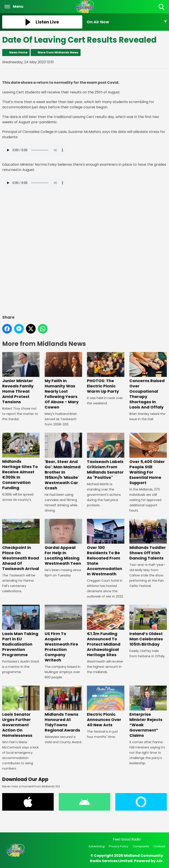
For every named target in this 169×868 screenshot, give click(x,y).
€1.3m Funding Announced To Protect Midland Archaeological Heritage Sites (106, 631)
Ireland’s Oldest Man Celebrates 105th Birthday (148, 626)
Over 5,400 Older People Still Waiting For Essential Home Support (148, 459)
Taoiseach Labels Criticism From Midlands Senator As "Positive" (106, 456)
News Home (18, 52)
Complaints (141, 846)
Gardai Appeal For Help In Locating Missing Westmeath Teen (63, 542)
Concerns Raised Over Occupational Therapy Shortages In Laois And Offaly (148, 381)
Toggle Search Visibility (162, 7)
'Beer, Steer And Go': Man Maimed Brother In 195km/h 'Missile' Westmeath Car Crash (63, 462)
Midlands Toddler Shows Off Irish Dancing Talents (148, 540)
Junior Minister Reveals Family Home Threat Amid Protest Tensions (21, 378)
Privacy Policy (119, 846)
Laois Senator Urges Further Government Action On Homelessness (21, 712)
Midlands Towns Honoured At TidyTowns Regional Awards (63, 709)
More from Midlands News (58, 52)
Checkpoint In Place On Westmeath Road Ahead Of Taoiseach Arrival (21, 545)
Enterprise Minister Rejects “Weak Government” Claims (148, 712)
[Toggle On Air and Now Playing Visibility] (127, 22)
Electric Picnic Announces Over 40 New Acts (106, 707)
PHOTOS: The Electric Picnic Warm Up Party (106, 373)
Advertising (96, 846)
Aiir (159, 861)
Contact (159, 846)
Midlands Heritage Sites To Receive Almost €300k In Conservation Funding (21, 462)
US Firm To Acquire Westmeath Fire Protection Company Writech (63, 634)
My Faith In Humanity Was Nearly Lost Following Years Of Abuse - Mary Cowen (63, 381)
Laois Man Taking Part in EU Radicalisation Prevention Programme (21, 631)
